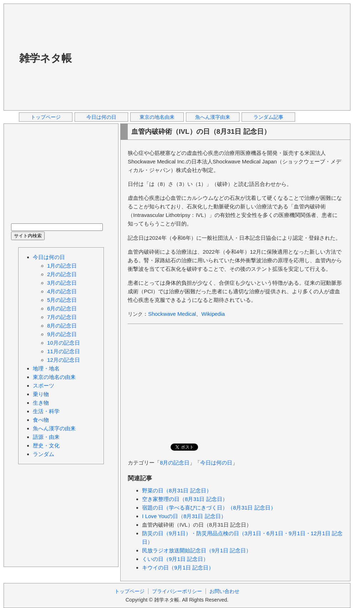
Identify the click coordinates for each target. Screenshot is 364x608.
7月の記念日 (62, 317)
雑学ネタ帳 (45, 58)
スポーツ (44, 386)
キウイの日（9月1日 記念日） (178, 568)
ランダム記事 (268, 117)
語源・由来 (46, 437)
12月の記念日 (64, 360)
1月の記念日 (62, 266)
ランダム (44, 454)
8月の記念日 (175, 463)
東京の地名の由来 (54, 377)
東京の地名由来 (157, 117)
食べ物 (41, 420)
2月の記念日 (62, 274)
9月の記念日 (62, 334)
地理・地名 (46, 368)
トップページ (46, 117)
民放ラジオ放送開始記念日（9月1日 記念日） (197, 550)
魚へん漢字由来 (213, 117)
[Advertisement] (197, 57)
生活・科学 (46, 411)
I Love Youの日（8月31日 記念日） (184, 516)
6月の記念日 (62, 308)
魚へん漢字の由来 (54, 428)
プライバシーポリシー (177, 591)
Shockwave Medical (172, 314)
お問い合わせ (224, 591)
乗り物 (41, 394)
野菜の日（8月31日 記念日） (177, 490)
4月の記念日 (62, 291)
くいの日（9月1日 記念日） (175, 559)
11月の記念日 (64, 351)
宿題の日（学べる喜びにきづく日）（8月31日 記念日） (209, 508)
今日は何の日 (101, 117)
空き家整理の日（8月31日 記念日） (185, 499)
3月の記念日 (62, 283)
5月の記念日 (62, 300)
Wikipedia (213, 314)
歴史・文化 (46, 445)
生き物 (41, 403)
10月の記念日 (64, 343)
